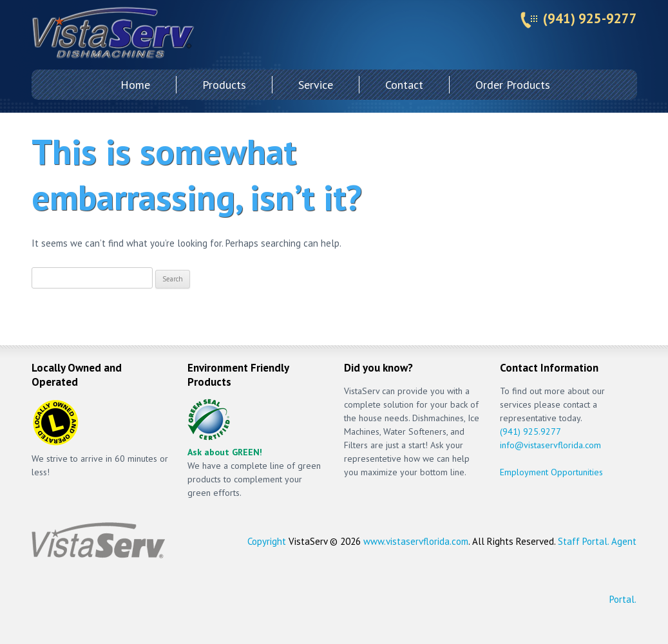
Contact (404, 85)
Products (224, 85)
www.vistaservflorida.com (416, 541)
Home (135, 85)
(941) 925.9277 (530, 431)
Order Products (513, 85)
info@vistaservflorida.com (550, 445)
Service (316, 85)
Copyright (267, 541)
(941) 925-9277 (590, 18)
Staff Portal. (583, 541)
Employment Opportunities (551, 472)
